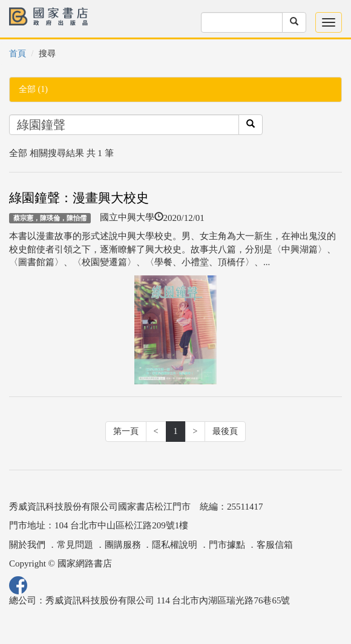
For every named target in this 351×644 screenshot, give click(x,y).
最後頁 (225, 431)
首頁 (18, 54)
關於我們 (27, 545)
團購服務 (123, 545)
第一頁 (126, 431)
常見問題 (75, 545)
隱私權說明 (175, 545)
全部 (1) (33, 89)
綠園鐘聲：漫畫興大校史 (79, 198)
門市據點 (227, 545)
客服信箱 (275, 545)
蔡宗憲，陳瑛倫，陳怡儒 (50, 218)
